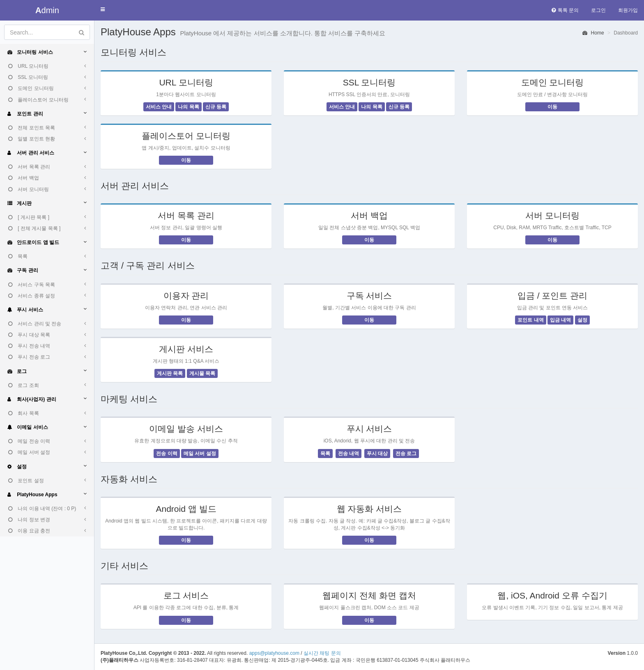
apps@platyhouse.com (274, 653)
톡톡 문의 (565, 10)
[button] (103, 10)
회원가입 (628, 10)
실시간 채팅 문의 (322, 653)
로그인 (598, 10)
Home (593, 33)
